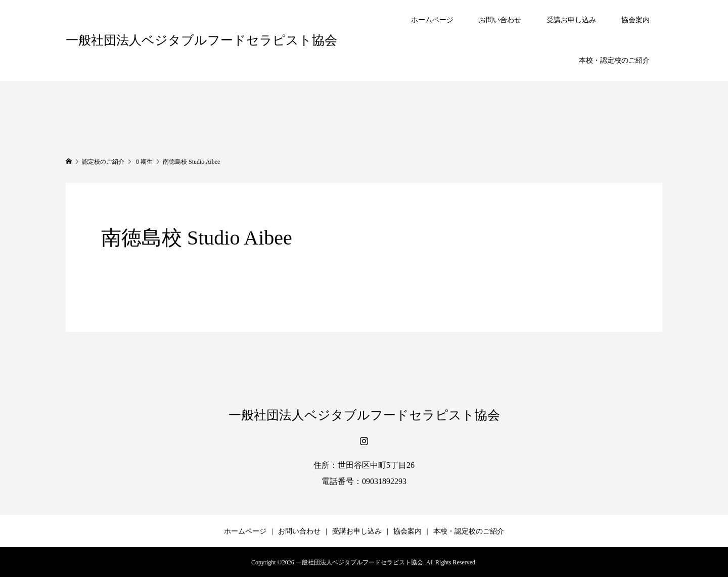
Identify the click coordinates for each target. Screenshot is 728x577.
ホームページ (432, 20)
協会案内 (635, 20)
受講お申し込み (571, 20)
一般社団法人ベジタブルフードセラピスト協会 (201, 40)
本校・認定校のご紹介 (614, 60)
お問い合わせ (500, 20)
